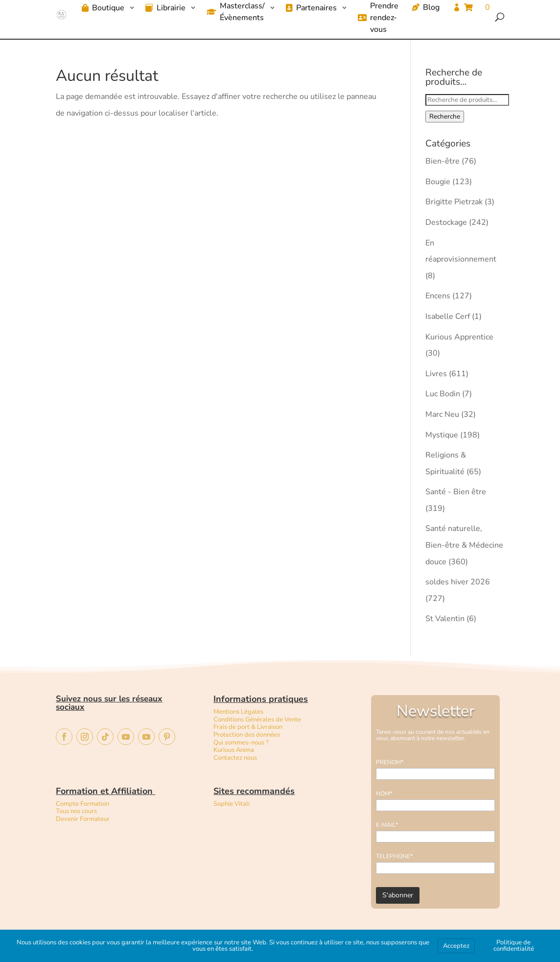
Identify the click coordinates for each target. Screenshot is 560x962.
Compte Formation (82, 804)
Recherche (445, 117)
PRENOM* (390, 762)
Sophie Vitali (232, 804)
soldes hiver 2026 (458, 582)
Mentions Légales (238, 712)
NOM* (384, 794)
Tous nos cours (76, 811)
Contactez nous (236, 758)
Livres (436, 374)
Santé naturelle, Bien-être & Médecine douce (464, 545)
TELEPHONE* (394, 856)
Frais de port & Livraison (248, 727)
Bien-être (443, 161)
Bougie (438, 182)
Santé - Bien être (456, 492)
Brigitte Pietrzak (454, 202)
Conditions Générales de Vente (257, 720)
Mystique (442, 435)
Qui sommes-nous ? (241, 743)
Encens (438, 296)
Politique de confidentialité (514, 946)
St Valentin (445, 619)
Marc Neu (442, 414)
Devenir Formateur (83, 819)
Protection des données (247, 735)
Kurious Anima (234, 750)
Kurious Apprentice (459, 337)
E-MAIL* (387, 825)
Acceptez (456, 946)
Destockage (446, 222)
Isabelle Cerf (448, 316)
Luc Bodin (443, 394)
